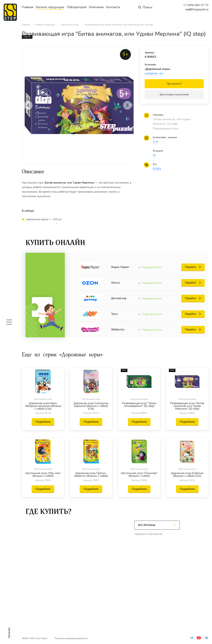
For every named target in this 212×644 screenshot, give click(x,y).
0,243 (157, 169)
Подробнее (43, 422)
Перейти (190, 267)
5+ (155, 155)
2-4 (155, 142)
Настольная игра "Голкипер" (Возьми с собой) (139, 475)
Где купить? (174, 84)
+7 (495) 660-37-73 (196, 5)
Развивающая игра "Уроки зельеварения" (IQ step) (139, 405)
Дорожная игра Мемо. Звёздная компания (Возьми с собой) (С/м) (43, 406)
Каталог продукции (50, 7)
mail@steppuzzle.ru (197, 9)
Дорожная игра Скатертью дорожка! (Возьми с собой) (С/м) (91, 406)
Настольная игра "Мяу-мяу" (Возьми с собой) (43, 475)
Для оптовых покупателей (174, 95)
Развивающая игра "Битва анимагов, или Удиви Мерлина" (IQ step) (187, 406)
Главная (28, 7)
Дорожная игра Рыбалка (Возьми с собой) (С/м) (187, 475)
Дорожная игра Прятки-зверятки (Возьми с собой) (91, 475)
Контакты (113, 7)
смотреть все (154, 73)
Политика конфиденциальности (71, 638)
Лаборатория (77, 7)
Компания (96, 7)
